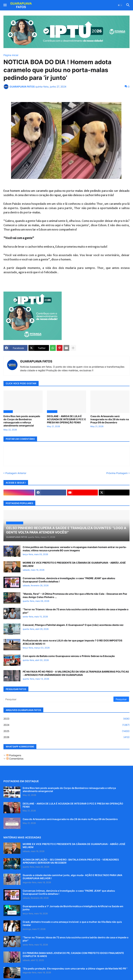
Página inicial (11, 55)
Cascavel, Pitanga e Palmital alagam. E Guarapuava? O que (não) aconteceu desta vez (73, 625)
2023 (66, 719)
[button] (5, 5)
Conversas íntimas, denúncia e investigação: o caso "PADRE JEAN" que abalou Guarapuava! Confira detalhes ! (69, 580)
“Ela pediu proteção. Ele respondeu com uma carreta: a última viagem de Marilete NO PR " (75, 969)
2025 (66, 731)
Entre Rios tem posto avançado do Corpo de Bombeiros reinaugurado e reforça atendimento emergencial (22, 421)
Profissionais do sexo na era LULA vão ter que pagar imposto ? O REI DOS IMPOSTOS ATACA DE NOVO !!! (72, 642)
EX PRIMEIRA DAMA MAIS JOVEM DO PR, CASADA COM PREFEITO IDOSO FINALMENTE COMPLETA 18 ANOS (73, 954)
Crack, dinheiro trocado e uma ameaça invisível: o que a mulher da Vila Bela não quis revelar (72, 923)
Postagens (14, 755)
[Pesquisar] (59, 699)
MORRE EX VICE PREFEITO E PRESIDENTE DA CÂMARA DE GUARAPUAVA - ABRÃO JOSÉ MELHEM (74, 564)
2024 (66, 725)
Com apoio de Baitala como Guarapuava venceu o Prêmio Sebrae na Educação (69, 656)
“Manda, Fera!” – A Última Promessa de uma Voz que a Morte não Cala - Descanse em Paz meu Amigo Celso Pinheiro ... (75, 595)
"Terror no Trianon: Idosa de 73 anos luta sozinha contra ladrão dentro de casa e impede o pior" (76, 611)
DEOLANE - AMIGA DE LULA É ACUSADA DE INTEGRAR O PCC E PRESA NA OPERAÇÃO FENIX (66, 419)
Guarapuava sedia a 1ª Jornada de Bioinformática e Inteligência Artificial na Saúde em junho (73, 908)
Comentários (15, 759)
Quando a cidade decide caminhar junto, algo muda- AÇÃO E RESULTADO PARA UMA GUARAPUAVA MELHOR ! (72, 877)
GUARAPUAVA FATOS (36, 361)
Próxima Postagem (117, 473)
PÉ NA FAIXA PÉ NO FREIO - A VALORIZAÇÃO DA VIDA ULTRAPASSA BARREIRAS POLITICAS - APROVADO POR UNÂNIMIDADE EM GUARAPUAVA (76, 673)
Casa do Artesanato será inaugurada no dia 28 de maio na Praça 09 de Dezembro (110, 419)
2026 (66, 737)
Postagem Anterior (16, 473)
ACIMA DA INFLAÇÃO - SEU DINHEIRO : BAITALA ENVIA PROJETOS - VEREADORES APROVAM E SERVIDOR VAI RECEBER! (71, 861)
